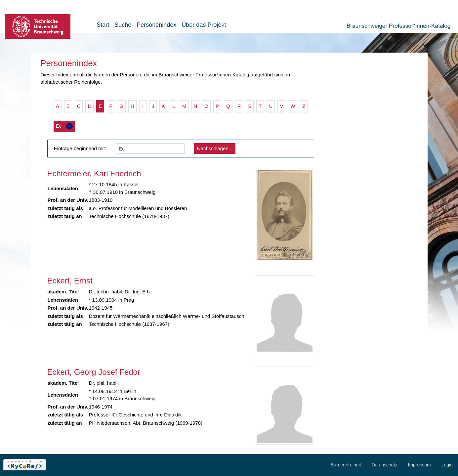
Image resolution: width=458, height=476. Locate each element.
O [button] (206, 106)
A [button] (58, 106)
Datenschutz (385, 465)
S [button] (250, 106)
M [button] (184, 106)
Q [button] (228, 106)
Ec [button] (64, 126)
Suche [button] (123, 25)
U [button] (271, 106)
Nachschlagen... (215, 148)
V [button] (281, 106)
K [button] (163, 106)
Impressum (419, 465)
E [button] (100, 106)
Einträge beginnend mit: (80, 148)
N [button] (196, 106)
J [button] (153, 106)
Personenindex (156, 25)
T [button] (260, 106)
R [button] (239, 106)
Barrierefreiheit (346, 465)
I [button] (143, 106)
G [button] (121, 106)
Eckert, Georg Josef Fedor (94, 372)
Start (103, 25)
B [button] (68, 106)
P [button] (217, 106)
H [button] (132, 106)
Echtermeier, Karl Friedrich (94, 173)
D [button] (89, 106)
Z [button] (304, 106)
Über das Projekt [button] (204, 25)
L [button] (174, 106)
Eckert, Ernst (70, 281)
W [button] (293, 106)
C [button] (79, 106)
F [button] (111, 106)
